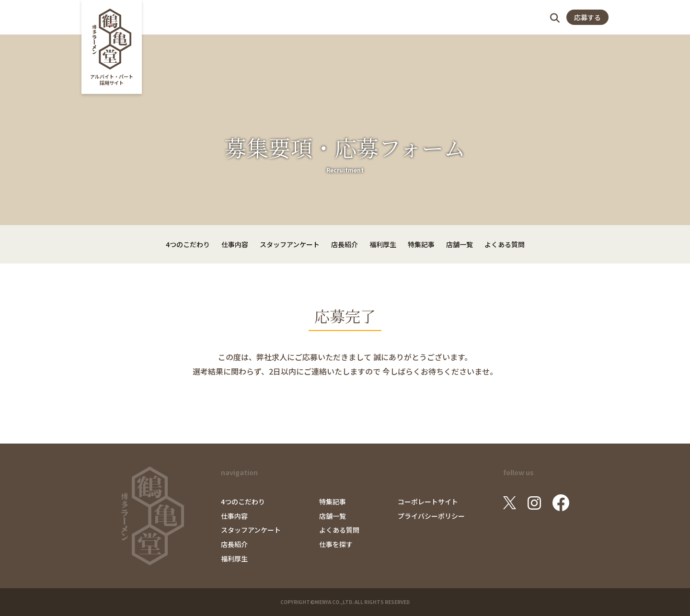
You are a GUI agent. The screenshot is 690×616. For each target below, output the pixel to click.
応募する (587, 17)
